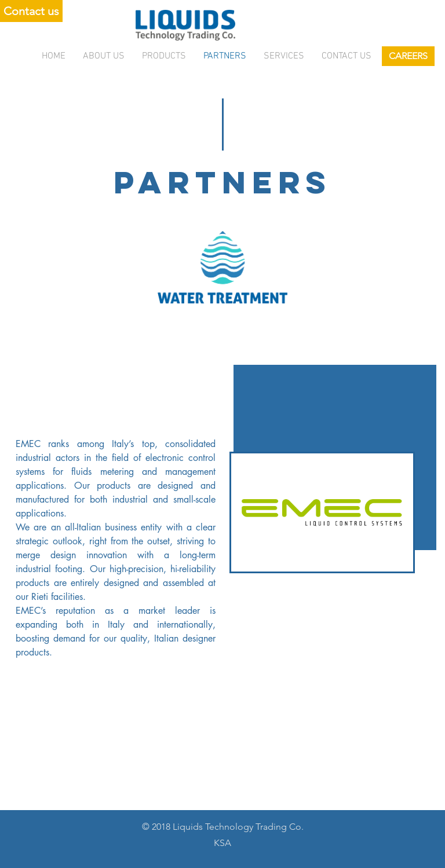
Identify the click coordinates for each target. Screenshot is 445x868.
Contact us (346, 56)
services (284, 56)
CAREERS (408, 56)
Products (164, 56)
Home (54, 56)
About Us (104, 56)
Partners (225, 56)
